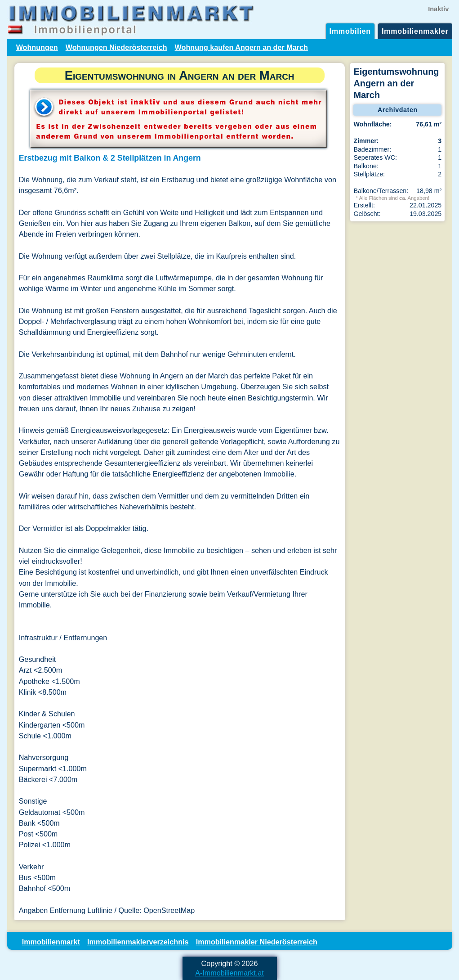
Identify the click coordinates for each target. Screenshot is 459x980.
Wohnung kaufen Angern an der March (241, 47)
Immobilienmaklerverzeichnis (138, 942)
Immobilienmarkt (51, 942)
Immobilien (350, 31)
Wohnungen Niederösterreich (116, 47)
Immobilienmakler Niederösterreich (257, 942)
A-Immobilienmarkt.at (229, 973)
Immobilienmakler (415, 31)
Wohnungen (37, 47)
